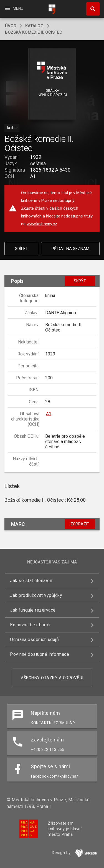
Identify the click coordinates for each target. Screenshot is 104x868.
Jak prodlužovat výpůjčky (36, 595)
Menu (14, 8)
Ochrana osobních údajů (34, 640)
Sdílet (21, 249)
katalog (34, 26)
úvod (11, 26)
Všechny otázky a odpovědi (52, 678)
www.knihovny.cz (42, 224)
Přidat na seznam (70, 249)
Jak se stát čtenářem (32, 581)
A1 (49, 414)
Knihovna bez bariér (31, 625)
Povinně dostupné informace (40, 654)
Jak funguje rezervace (33, 610)
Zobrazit (80, 524)
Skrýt (80, 281)
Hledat (90, 6)
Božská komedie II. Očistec (34, 32)
